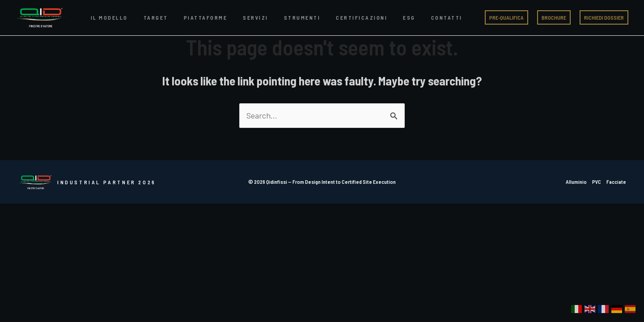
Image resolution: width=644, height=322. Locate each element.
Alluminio (576, 182)
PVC (597, 182)
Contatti (396, 17)
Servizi (232, 17)
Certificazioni (325, 17)
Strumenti (272, 17)
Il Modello (106, 17)
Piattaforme (189, 17)
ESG (366, 17)
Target (146, 17)
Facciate (616, 182)
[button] (506, 17)
